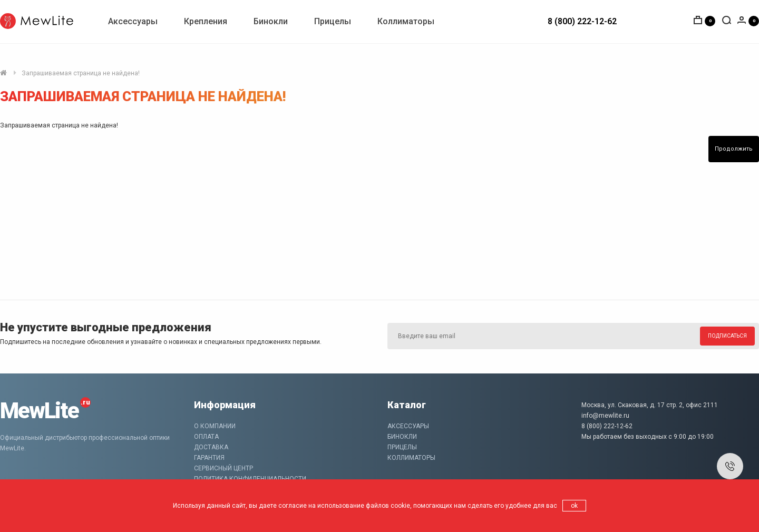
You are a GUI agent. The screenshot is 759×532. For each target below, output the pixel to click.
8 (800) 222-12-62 (582, 21)
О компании (215, 426)
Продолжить (734, 149)
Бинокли (271, 21)
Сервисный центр (223, 468)
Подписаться (727, 336)
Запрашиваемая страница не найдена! (81, 73)
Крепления (206, 21)
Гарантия (209, 458)
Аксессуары (133, 21)
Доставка (211, 447)
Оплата (206, 437)
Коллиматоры (406, 21)
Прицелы (333, 21)
